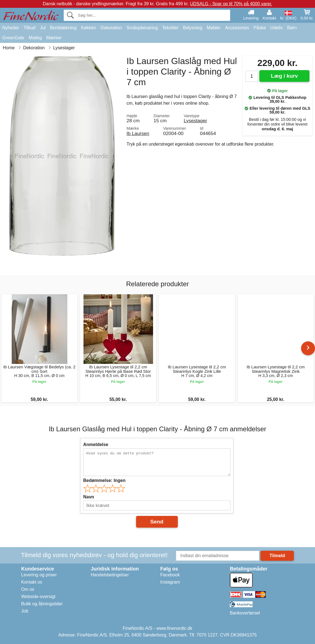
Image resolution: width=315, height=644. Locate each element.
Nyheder (11, 28)
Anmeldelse (96, 445)
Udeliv (276, 28)
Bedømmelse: (104, 480)
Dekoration (111, 28)
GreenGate (13, 38)
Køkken (88, 28)
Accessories (237, 28)
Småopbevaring (142, 28)
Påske (260, 28)
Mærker (54, 38)
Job (25, 611)
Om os (28, 589)
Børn (292, 28)
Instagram (170, 582)
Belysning (192, 28)
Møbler (214, 28)
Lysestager (195, 121)
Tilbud (29, 28)
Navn (89, 497)
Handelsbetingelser (110, 575)
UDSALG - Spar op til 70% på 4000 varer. (231, 4)
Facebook (170, 575)
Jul (43, 28)
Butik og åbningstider (42, 604)
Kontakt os (32, 582)
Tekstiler (170, 28)
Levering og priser (39, 575)
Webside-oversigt (38, 597)
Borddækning (63, 28)
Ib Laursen (138, 133)
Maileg (35, 38)
